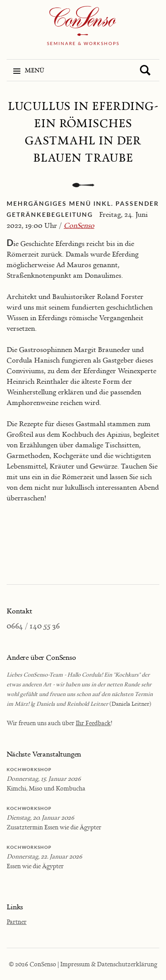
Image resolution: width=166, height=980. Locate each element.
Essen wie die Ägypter (35, 866)
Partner (17, 921)
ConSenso (79, 225)
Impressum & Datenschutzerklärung (109, 964)
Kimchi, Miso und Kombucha (46, 788)
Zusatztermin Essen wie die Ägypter (54, 827)
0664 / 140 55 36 (33, 626)
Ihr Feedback (93, 723)
